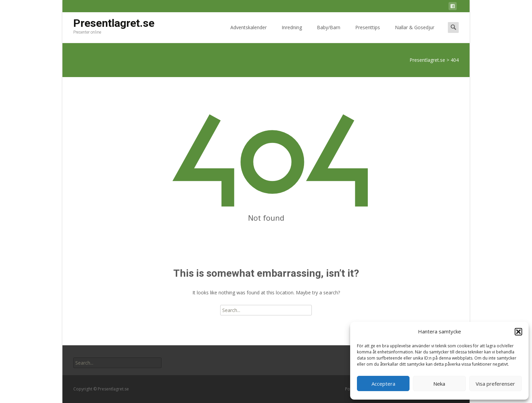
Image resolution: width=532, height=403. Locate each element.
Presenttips (368, 33)
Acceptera (383, 384)
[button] (518, 332)
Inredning (292, 33)
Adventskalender (249, 33)
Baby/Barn (329, 33)
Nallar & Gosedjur (415, 33)
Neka (439, 384)
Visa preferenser (495, 384)
